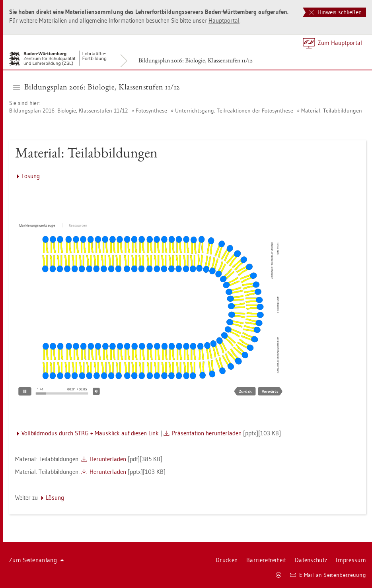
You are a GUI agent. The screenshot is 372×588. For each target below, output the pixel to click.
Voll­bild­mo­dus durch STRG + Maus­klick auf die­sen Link (90, 433)
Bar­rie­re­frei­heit (266, 560)
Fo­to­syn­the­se (151, 111)
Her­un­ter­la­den (108, 459)
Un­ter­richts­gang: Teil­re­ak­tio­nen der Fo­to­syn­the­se (234, 111)
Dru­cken (227, 560)
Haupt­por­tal (224, 20)
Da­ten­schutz (311, 560)
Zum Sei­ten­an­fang (37, 560)
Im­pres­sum (351, 560)
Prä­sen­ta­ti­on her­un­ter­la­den (207, 433)
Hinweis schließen (335, 12)
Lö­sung (31, 176)
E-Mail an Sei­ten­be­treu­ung (328, 575)
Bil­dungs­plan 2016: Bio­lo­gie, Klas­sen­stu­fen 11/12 (196, 60)
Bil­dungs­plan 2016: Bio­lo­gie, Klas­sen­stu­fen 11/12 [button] (96, 87)
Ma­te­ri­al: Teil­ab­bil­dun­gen (332, 111)
